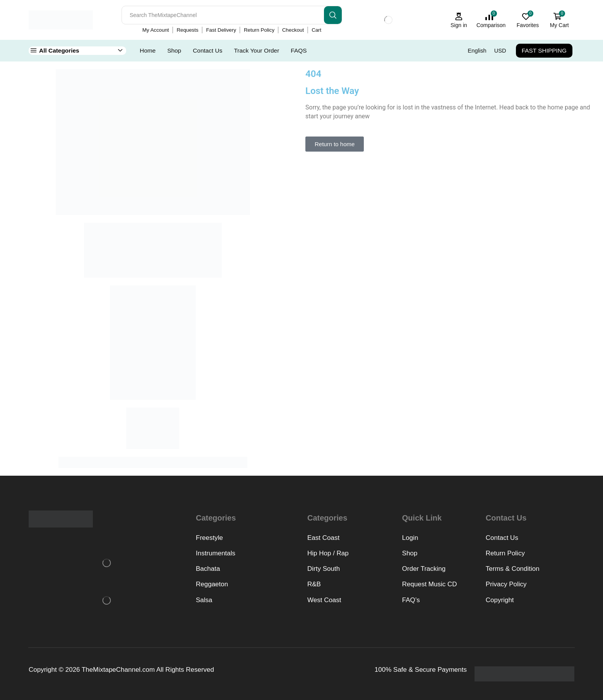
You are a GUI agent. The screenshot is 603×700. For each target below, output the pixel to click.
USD (500, 51)
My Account (156, 30)
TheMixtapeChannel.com (118, 670)
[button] (335, 144)
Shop (174, 50)
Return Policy (259, 30)
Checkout (293, 30)
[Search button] (333, 15)
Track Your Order (256, 50)
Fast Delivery (221, 30)
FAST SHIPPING (544, 50)
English (477, 51)
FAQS (299, 50)
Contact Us (207, 50)
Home (148, 50)
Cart (316, 30)
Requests (187, 30)
